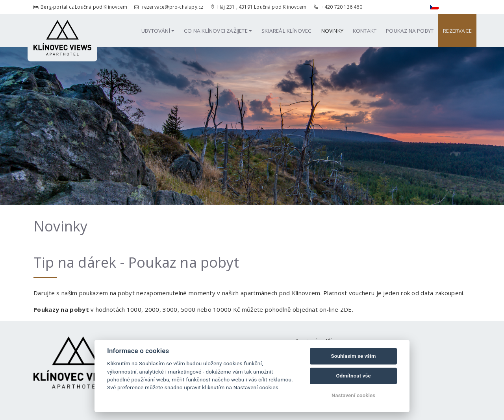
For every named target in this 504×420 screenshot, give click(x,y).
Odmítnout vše (353, 376)
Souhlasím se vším (354, 356)
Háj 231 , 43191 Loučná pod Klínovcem (259, 7)
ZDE (346, 309)
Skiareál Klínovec (286, 31)
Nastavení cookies (353, 395)
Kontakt (365, 31)
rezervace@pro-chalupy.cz (169, 7)
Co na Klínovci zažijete (218, 31)
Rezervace (457, 31)
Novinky (332, 31)
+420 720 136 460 (338, 7)
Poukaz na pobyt (410, 31)
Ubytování (158, 31)
